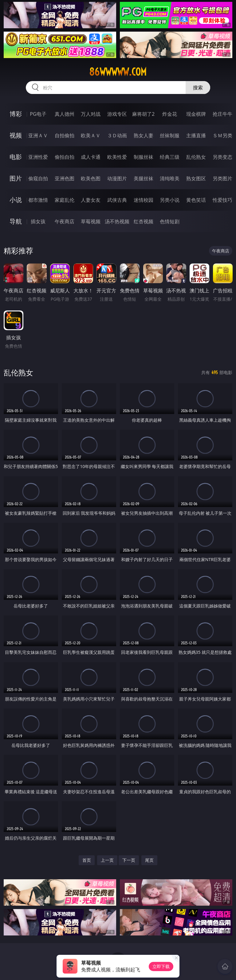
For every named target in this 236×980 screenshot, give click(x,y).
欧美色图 (91, 178)
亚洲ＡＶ (38, 135)
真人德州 (65, 114)
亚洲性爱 (38, 157)
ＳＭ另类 (222, 135)
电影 (16, 157)
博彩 (16, 114)
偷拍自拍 (65, 157)
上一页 (107, 860)
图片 (16, 178)
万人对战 (91, 114)
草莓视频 (91, 221)
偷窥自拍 (38, 178)
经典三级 (170, 157)
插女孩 (38, 221)
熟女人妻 (144, 135)
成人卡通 (91, 157)
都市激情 (38, 200)
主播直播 (196, 135)
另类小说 (170, 200)
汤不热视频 (117, 221)
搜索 (198, 88)
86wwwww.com (118, 72)
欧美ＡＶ (91, 135)
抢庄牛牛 (222, 114)
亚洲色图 (65, 178)
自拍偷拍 (65, 135)
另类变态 (222, 157)
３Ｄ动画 (117, 135)
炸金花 (170, 114)
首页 (87, 860)
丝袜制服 (170, 135)
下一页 (129, 860)
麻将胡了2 (143, 114)
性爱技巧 (222, 200)
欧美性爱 (117, 157)
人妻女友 (91, 200)
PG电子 (38, 114)
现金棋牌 (196, 114)
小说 (16, 200)
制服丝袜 (144, 157)
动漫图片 (117, 178)
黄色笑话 (196, 200)
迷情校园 (144, 200)
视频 (16, 135)
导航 (16, 221)
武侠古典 (117, 200)
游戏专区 (117, 114)
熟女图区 (196, 178)
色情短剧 (170, 221)
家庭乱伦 (65, 200)
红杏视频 (144, 221)
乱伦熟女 (196, 157)
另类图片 (222, 178)
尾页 (149, 860)
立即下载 (161, 966)
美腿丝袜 (144, 178)
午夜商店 (65, 221)
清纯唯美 (170, 178)
